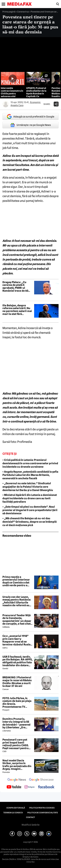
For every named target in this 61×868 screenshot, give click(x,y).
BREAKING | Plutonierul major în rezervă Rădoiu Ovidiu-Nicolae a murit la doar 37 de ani (17, 682)
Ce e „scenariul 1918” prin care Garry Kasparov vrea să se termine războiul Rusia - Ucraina (17, 640)
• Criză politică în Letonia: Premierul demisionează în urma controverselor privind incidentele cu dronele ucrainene (30, 463)
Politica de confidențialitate (43, 813)
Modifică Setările (31, 825)
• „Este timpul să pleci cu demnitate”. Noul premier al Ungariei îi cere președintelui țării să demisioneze (30, 510)
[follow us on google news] (17, 780)
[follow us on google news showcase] (41, 780)
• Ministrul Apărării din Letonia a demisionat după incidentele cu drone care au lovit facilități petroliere (30, 498)
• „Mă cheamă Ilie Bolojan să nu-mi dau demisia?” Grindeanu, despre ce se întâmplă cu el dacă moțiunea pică (30, 522)
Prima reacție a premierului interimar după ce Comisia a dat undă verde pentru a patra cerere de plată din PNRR (16, 581)
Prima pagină (9, 12)
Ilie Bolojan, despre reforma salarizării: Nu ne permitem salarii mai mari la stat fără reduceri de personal (17, 310)
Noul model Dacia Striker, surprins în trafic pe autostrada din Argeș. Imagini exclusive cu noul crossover (17, 765)
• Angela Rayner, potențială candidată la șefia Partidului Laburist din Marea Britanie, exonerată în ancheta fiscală (30, 475)
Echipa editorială (16, 808)
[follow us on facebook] (46, 787)
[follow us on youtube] (14, 787)
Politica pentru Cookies (42, 808)
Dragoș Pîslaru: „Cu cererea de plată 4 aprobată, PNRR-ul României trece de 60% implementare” (17, 286)
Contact (30, 817)
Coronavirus (23, 12)
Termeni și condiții (13, 813)
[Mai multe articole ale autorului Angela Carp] (6, 104)
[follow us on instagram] (30, 787)
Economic (35, 102)
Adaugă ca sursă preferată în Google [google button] (30, 117)
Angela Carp (17, 105)
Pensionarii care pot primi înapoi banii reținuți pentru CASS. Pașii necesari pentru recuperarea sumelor (16, 744)
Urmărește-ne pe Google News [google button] (30, 125)
